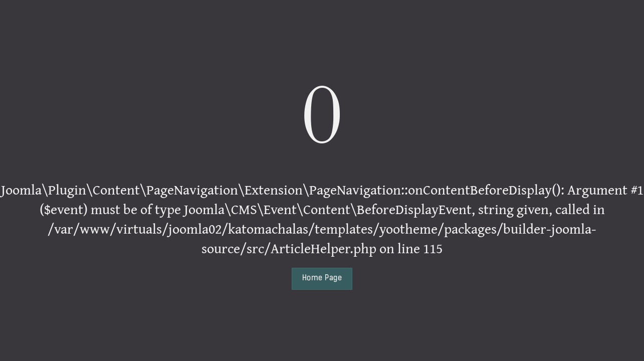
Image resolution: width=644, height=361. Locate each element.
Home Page (322, 279)
